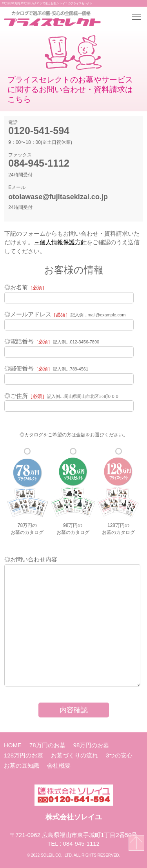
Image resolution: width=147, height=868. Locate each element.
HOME (13, 745)
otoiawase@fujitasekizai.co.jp (58, 197)
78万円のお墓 (47, 745)
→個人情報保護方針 (60, 242)
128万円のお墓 (24, 755)
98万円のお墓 (91, 745)
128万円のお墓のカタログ (118, 491)
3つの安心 (119, 755)
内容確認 (74, 710)
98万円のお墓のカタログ (73, 491)
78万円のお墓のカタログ (27, 491)
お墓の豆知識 (22, 765)
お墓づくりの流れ (74, 755)
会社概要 (59, 765)
